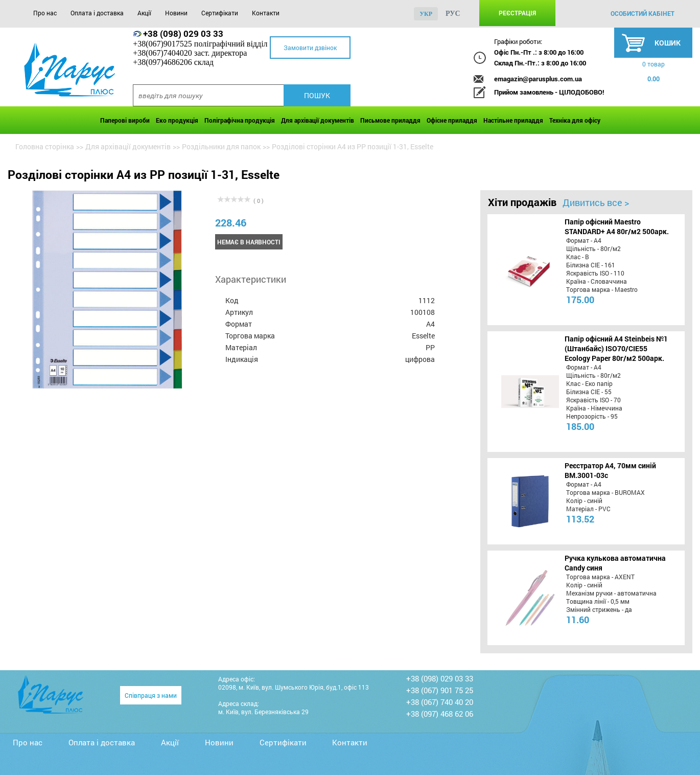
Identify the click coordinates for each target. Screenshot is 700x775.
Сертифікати (220, 13)
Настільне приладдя (513, 120)
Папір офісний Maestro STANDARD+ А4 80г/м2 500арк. (617, 226)
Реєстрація (517, 13)
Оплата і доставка (97, 13)
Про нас (45, 13)
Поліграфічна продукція (240, 120)
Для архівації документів (318, 120)
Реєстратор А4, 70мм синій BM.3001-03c (610, 470)
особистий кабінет (643, 13)
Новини (176, 13)
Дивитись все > (596, 202)
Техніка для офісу (575, 120)
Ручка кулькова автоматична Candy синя (615, 563)
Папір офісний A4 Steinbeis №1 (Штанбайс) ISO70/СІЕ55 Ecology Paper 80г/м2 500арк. (616, 348)
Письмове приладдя (390, 120)
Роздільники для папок (221, 146)
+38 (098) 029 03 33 (183, 33)
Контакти (266, 13)
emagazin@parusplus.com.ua (538, 79)
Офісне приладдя (452, 120)
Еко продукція (177, 120)
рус (453, 14)
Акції (144, 13)
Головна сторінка (45, 146)
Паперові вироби (125, 120)
